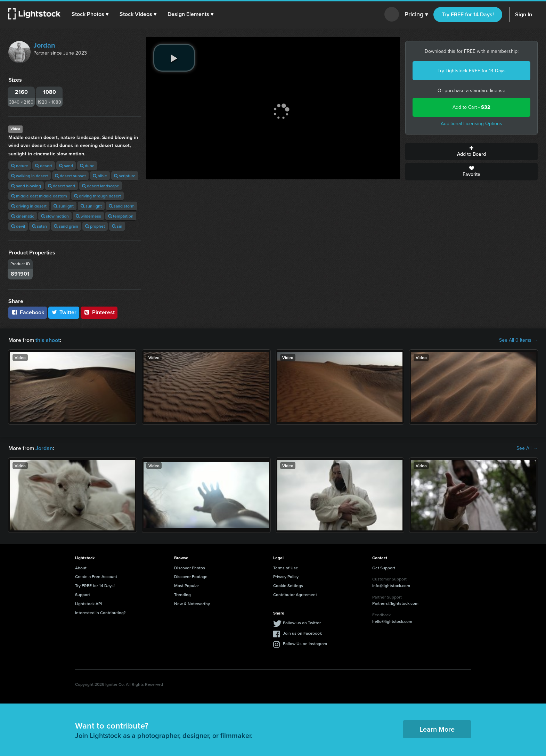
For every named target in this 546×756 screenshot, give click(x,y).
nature (20, 166)
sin (117, 226)
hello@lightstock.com (392, 621)
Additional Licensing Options (471, 124)
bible (100, 176)
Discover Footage (191, 576)
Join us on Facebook (302, 633)
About (81, 568)
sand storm (122, 206)
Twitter (64, 312)
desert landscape (101, 186)
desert (44, 166)
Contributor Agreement (295, 595)
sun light (91, 206)
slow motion (55, 216)
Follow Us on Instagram (305, 644)
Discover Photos (190, 568)
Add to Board (471, 152)
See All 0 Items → (518, 340)
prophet (95, 226)
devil (18, 226)
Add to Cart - (471, 107)
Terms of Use (286, 568)
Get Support (384, 568)
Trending (182, 595)
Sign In (524, 14)
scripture (125, 176)
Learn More (437, 729)
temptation (121, 216)
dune (87, 166)
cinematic (23, 216)
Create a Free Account (96, 576)
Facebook (28, 312)
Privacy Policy (286, 576)
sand (66, 166)
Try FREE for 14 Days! (468, 14)
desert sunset (70, 176)
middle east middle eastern (39, 196)
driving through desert (97, 196)
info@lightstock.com (391, 586)
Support (83, 595)
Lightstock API (88, 604)
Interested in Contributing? (100, 613)
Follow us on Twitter (302, 623)
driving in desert (29, 206)
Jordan (44, 45)
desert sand (62, 186)
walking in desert (30, 176)
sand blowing (26, 186)
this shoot (48, 340)
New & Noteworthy (192, 604)
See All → (527, 448)
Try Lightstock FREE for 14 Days (472, 71)
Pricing (416, 15)
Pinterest (99, 312)
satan (39, 226)
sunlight (64, 206)
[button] (90, 14)
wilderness (88, 216)
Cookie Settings (288, 586)
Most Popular (186, 586)
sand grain (66, 226)
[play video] (174, 58)
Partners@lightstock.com (395, 603)
